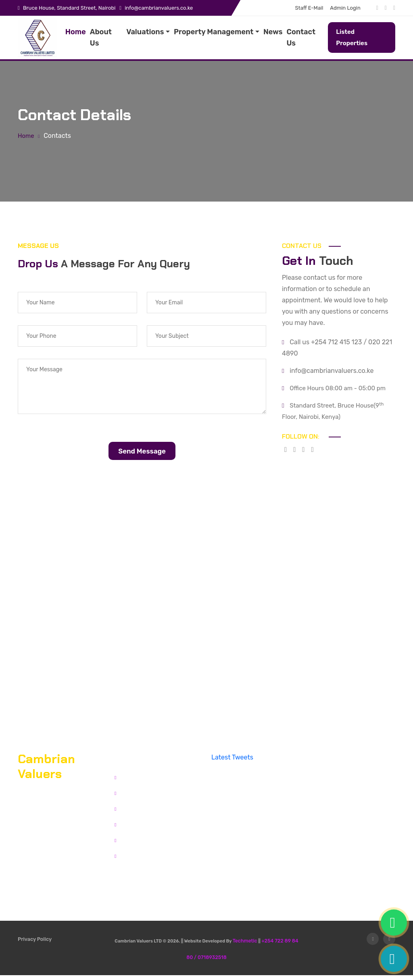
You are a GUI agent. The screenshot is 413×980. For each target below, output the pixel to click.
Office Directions (44, 869)
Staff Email (133, 844)
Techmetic (246, 946)
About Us (101, 37)
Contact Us (301, 37)
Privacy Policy (34, 947)
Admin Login (345, 8)
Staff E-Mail (309, 8)
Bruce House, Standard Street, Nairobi (69, 8)
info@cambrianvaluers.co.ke (159, 8)
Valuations (145, 32)
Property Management (214, 32)
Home (76, 32)
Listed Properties (352, 37)
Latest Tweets (232, 763)
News (273, 32)
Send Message (142, 456)
